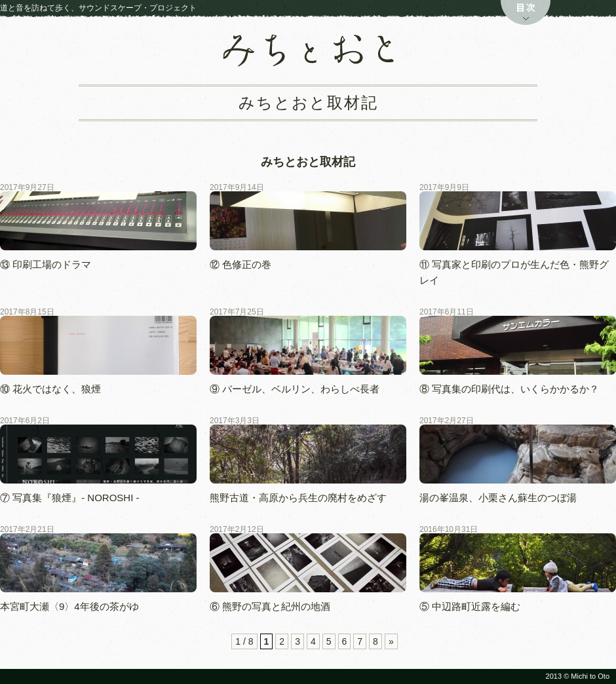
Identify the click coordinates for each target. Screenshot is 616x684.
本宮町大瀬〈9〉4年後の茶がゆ (69, 606)
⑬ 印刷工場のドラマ (46, 264)
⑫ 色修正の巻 (241, 264)
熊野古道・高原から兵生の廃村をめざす (298, 498)
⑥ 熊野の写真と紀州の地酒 (270, 606)
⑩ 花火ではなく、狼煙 (50, 389)
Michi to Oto (590, 676)
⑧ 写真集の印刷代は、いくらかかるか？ (509, 389)
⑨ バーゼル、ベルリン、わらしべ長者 (295, 389)
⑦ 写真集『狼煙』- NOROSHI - (75, 498)
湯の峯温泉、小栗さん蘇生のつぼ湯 (498, 498)
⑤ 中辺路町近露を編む (470, 606)
